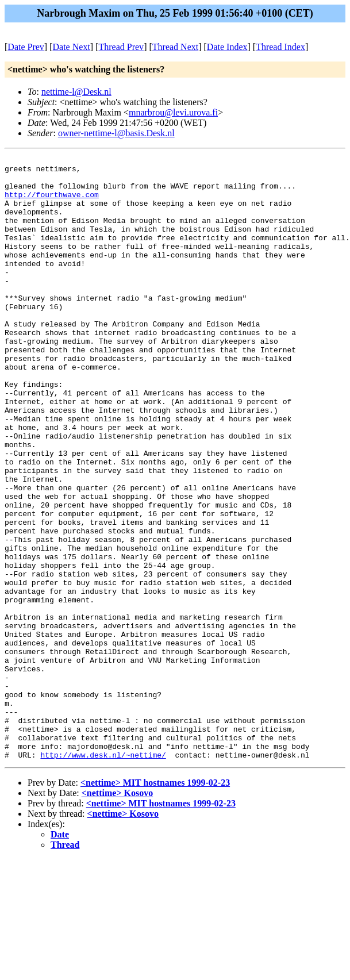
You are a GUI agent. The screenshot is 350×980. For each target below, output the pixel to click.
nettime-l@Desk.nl (76, 92)
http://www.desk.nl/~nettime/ (103, 875)
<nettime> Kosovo (117, 914)
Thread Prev (121, 47)
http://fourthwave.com (52, 203)
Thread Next (175, 47)
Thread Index (280, 47)
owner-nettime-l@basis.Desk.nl (116, 133)
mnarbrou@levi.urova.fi (173, 112)
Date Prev (26, 47)
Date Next (72, 47)
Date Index (227, 47)
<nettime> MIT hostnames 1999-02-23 (155, 903)
